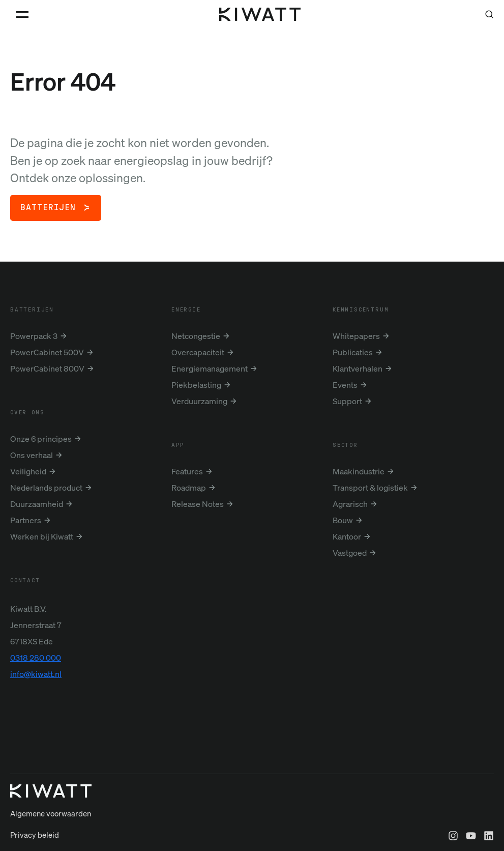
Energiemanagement (210, 368)
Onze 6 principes (41, 439)
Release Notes (198, 504)
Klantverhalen (358, 368)
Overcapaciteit (198, 352)
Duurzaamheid (37, 504)
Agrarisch (350, 504)
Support (347, 401)
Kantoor (347, 536)
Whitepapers (356, 336)
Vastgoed (350, 553)
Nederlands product (46, 488)
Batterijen (48, 208)
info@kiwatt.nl (36, 674)
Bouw (343, 520)
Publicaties (353, 352)
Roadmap (189, 488)
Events (345, 385)
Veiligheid (28, 471)
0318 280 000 (36, 658)
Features (187, 471)
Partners (26, 520)
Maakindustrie (359, 471)
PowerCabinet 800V (47, 368)
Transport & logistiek (370, 488)
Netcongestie (196, 336)
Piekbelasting (196, 385)
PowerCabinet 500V (47, 352)
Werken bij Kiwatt (42, 536)
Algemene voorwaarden (51, 830)
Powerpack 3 (34, 336)
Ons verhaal (32, 455)
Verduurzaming (199, 401)
